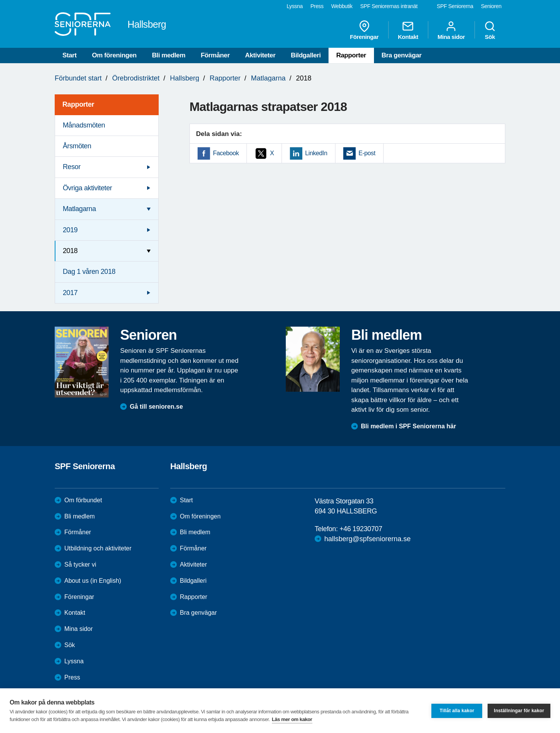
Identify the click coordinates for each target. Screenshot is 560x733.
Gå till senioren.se (156, 407)
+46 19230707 (361, 529)
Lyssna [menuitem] (295, 6)
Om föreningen (114, 55)
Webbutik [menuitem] (342, 6)
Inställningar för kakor (519, 711)
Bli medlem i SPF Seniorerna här (408, 426)
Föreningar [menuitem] (364, 30)
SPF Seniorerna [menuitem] (455, 6)
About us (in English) (93, 581)
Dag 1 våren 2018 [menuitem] (89, 272)
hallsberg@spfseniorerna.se (367, 539)
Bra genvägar (402, 55)
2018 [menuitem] (70, 251)
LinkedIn (316, 153)
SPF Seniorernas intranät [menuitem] (389, 6)
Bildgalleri (306, 55)
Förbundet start (78, 78)
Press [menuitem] (317, 6)
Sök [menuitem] (490, 30)
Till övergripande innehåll (0, 0)
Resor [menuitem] (72, 167)
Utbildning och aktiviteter (98, 548)
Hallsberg (184, 78)
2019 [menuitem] (70, 230)
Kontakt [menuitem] (408, 30)
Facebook (226, 153)
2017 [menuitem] (70, 293)
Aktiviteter (260, 55)
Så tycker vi (80, 564)
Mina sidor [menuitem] (451, 30)
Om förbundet (83, 500)
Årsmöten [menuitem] (77, 146)
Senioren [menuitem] (491, 6)
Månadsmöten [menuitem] (84, 125)
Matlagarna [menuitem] (79, 209)
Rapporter (351, 55)
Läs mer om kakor (292, 719)
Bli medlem (169, 55)
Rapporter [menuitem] (78, 104)
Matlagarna (268, 78)
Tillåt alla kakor (457, 711)
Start (70, 55)
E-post (367, 153)
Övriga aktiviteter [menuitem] (87, 188)
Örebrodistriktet (136, 78)
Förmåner (215, 55)
